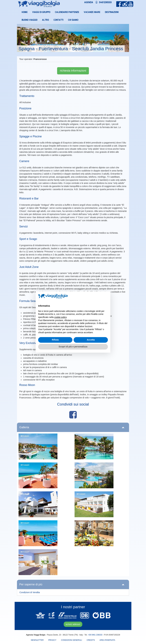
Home (25, 12)
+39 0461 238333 (95, 635)
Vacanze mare (92, 12)
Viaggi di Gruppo (41, 12)
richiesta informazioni (73, 71)
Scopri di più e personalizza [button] (73, 347)
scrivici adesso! (73, 624)
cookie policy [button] (60, 317)
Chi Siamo (73, 20)
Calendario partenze (67, 12)
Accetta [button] (91, 340)
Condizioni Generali (72, 640)
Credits (91, 640)
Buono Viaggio (29, 20)
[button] (106, 296)
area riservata (107, 640)
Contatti (58, 20)
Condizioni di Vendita (30, 592)
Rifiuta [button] (55, 340)
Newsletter (37, 640)
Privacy (52, 640)
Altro (45, 20)
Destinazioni (112, 12)
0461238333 (104, 2)
